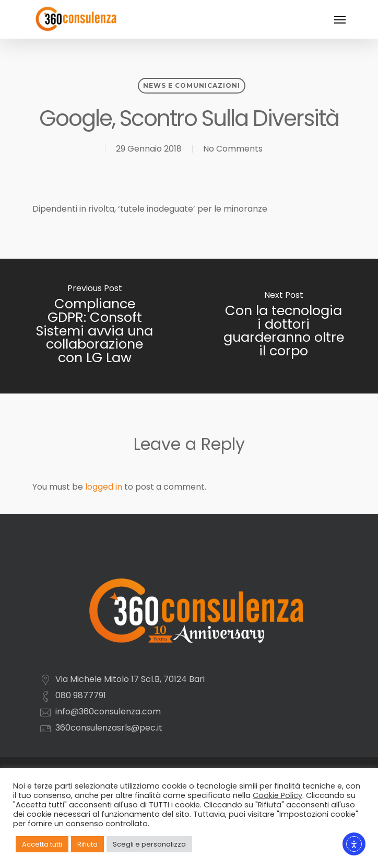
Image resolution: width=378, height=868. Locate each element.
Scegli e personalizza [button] (149, 844)
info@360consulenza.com (108, 711)
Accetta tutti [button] (42, 844)
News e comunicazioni (192, 85)
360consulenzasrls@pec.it (109, 728)
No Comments (233, 149)
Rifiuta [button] (87, 844)
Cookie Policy (277, 795)
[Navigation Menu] (340, 19)
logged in (104, 487)
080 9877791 (81, 695)
